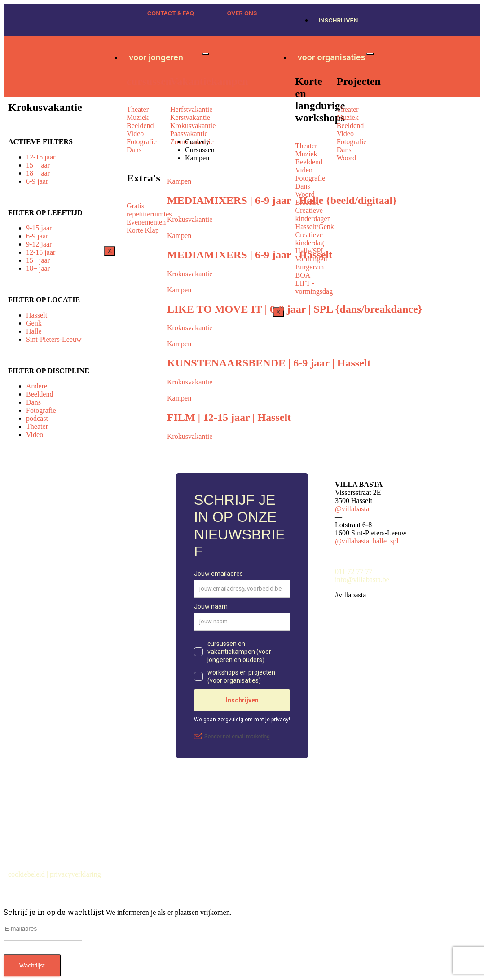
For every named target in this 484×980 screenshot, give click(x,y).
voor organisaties (332, 57)
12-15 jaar (41, 157)
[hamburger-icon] (206, 54)
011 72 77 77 (354, 572)
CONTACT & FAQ (171, 13)
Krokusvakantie (190, 219)
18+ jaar (38, 173)
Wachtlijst (32, 965)
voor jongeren (156, 57)
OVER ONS (242, 13)
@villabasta (352, 509)
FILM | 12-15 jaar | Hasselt (229, 417)
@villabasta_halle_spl (367, 541)
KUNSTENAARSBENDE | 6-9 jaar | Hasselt (269, 363)
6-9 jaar (37, 181)
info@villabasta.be (362, 580)
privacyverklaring (76, 874)
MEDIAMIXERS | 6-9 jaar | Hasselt (250, 255)
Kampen (179, 181)
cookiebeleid (27, 874)
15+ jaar (38, 165)
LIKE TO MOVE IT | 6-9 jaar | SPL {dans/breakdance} (295, 309)
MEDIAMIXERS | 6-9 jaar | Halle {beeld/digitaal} (282, 200)
